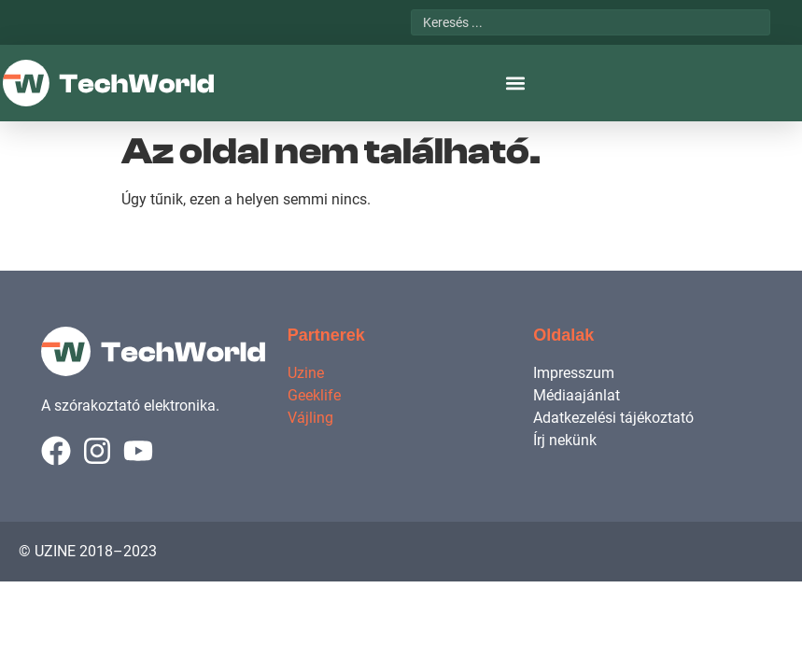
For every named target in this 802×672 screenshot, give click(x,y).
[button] (515, 84)
